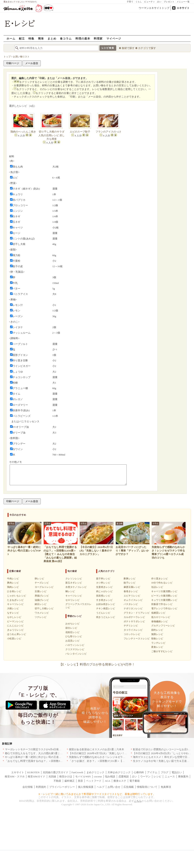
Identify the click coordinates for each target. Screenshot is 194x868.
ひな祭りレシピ (74, 636)
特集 (31, 38)
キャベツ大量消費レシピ (164, 591)
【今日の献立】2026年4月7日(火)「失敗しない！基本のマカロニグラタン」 (112, 753)
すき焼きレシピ (104, 600)
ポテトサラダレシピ (134, 621)
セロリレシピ (72, 600)
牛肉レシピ (13, 579)
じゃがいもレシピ (17, 596)
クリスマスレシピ (75, 649)
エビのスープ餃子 (80, 132)
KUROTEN (33, 772)
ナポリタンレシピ (133, 608)
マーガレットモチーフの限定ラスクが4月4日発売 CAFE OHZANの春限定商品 (50, 749)
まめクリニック (95, 772)
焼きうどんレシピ (106, 617)
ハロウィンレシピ (75, 645)
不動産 (57, 781)
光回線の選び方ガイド (56, 772)
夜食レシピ (157, 647)
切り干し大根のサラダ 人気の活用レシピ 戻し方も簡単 (52, 135)
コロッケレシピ (132, 634)
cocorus (98, 776)
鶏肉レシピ (13, 587)
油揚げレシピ (42, 600)
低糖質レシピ (158, 613)
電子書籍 (135, 781)
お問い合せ (114, 787)
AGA (108, 781)
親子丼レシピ (103, 579)
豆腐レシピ (41, 591)
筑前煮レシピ (103, 596)
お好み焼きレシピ (106, 604)
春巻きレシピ (131, 591)
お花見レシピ (72, 641)
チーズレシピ (42, 583)
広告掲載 (129, 787)
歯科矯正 (70, 781)
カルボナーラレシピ (134, 617)
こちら (138, 801)
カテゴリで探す (147, 48)
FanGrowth (77, 772)
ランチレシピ (158, 643)
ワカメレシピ (42, 613)
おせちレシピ (72, 624)
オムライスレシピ (133, 600)
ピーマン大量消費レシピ (164, 596)
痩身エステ (120, 781)
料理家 (98, 38)
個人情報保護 (86, 787)
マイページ (114, 38)
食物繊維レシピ (160, 621)
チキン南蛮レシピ (106, 608)
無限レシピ (157, 634)
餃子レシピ (130, 583)
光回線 (52, 776)
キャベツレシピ (15, 604)
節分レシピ (71, 628)
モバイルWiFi (83, 776)
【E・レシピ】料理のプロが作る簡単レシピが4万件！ (97, 664)
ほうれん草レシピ (17, 634)
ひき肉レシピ (14, 591)
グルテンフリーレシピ (163, 626)
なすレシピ (13, 613)
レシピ (157, 776)
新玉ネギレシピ (74, 583)
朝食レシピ (157, 639)
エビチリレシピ (132, 596)
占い (159, 2)
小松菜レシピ (14, 639)
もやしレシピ (14, 617)
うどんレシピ (103, 613)
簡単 (41, 38)
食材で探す (128, 48)
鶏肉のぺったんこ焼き (23, 132)
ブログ (165, 772)
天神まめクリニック (119, 772)
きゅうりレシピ (15, 630)
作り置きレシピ (160, 579)
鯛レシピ (70, 591)
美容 (80, 781)
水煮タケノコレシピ (76, 587)
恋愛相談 (124, 776)
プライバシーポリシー (62, 787)
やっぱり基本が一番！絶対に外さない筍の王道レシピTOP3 (39, 757)
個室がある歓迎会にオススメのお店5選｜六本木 (97, 749)
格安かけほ (66, 776)
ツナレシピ (41, 617)
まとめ (52, 38)
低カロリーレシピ (161, 617)
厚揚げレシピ (42, 596)
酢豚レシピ (130, 579)
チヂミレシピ (131, 626)
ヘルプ (101, 787)
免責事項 (166, 787)
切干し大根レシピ (44, 608)
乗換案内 (183, 776)
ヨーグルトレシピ (44, 587)
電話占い (177, 772)
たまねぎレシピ (15, 600)
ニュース (170, 776)
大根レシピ (13, 608)
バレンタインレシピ (76, 654)
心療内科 (139, 772)
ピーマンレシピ (15, 621)
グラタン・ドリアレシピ (137, 613)
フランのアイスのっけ (108, 132)
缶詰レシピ (157, 587)
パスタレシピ (131, 604)
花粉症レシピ (72, 632)
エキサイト (183, 8)
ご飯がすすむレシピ (162, 651)
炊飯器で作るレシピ (162, 604)
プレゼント (169, 2)
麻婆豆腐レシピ (132, 587)
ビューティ (150, 2)
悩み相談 (110, 776)
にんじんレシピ (15, 626)
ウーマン (145, 776)
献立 (22, 38)
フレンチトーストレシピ (137, 639)
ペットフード (94, 781)
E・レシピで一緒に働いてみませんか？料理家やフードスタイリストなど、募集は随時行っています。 (97, 794)
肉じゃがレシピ (104, 591)
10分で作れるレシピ (162, 583)
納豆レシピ (41, 604)
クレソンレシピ (74, 579)
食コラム (66, 38)
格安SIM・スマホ (15, 776)
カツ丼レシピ (103, 583)
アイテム (152, 772)
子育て (130, 2)
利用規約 (41, 787)
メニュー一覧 (183, 2)
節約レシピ (157, 630)
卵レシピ (39, 579)
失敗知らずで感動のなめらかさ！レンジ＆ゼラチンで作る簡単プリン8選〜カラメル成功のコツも (125, 757)
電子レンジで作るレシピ (164, 608)
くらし (139, 2)
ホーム (11, 38)
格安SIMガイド (36, 776)
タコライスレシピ (133, 630)
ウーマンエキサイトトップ (154, 8)
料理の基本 (83, 38)
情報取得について (147, 787)
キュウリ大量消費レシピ (164, 600)
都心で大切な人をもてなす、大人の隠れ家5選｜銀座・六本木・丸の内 (45, 753)
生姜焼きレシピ (104, 587)
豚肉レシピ (13, 583)
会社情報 (28, 787)
